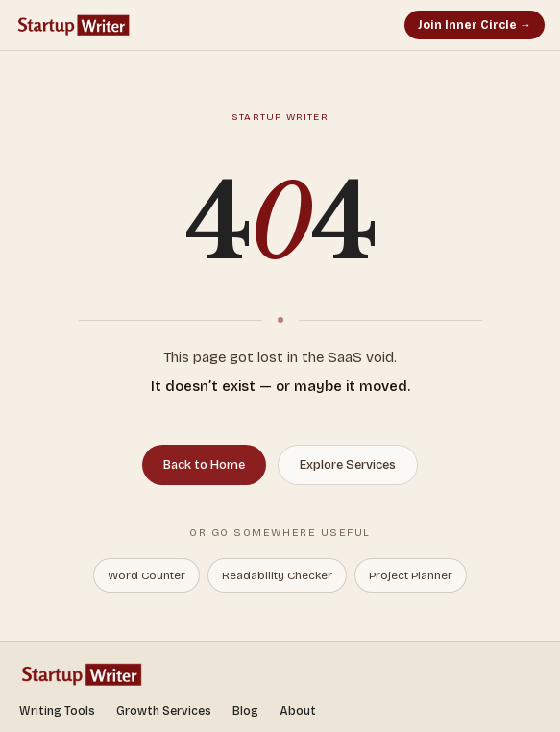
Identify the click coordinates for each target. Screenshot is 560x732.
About (298, 711)
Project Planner (411, 575)
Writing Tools (57, 711)
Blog (245, 711)
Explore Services (348, 465)
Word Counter (146, 575)
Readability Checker (277, 575)
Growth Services (164, 711)
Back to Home (204, 465)
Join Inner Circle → (475, 25)
